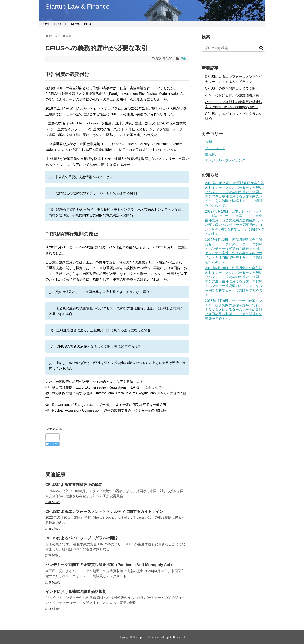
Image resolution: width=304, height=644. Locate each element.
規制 (183, 59)
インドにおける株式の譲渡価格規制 (76, 592)
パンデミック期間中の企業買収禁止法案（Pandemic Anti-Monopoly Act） (110, 565)
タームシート (215, 148)
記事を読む (53, 502)
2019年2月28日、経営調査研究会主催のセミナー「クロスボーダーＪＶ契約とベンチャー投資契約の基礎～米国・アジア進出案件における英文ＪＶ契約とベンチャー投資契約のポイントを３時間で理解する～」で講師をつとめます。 (234, 281)
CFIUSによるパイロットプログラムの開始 (81, 538)
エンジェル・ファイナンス (225, 160)
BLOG (88, 24)
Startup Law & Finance (77, 6)
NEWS (76, 24)
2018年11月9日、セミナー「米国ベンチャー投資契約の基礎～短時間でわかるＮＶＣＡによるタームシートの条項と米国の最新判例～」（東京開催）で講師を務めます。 (234, 310)
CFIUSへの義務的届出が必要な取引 (232, 88)
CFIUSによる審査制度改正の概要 (74, 485)
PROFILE (61, 24)
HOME (46, 24)
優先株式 (212, 154)
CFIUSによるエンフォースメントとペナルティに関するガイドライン (104, 512)
